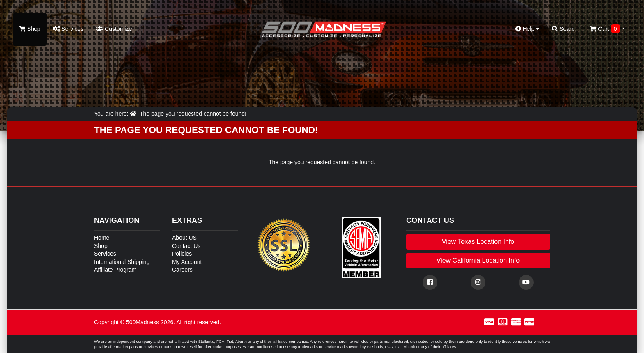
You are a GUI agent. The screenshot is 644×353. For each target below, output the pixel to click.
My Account (187, 262)
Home (102, 238)
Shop (30, 29)
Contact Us (186, 246)
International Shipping (122, 262)
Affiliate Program (115, 270)
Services (68, 29)
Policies (182, 254)
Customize (114, 29)
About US (184, 238)
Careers (182, 270)
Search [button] (565, 29)
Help (528, 29)
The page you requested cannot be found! (193, 114)
